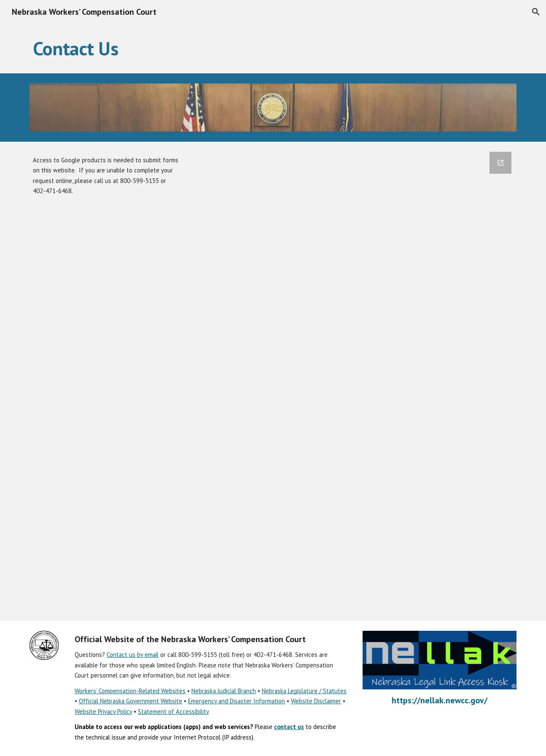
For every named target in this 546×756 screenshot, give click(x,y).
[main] (273, 48)
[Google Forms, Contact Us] (356, 381)
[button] (536, 12)
